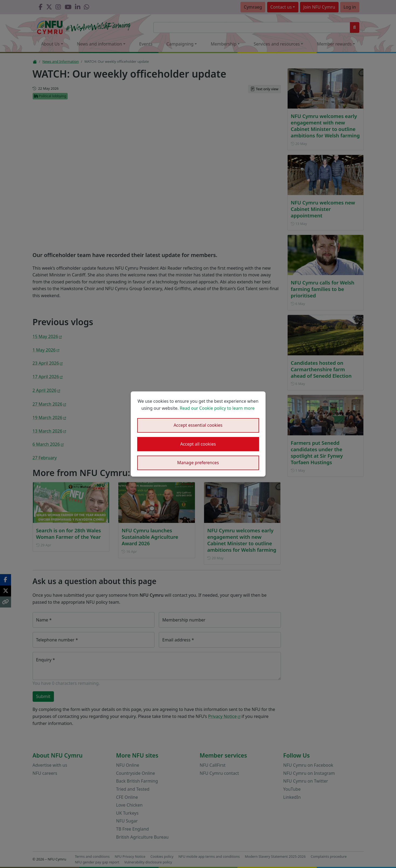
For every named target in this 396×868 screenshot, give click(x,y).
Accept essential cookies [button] (198, 425)
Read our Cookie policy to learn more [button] (217, 408)
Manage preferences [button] (198, 463)
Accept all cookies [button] (198, 444)
